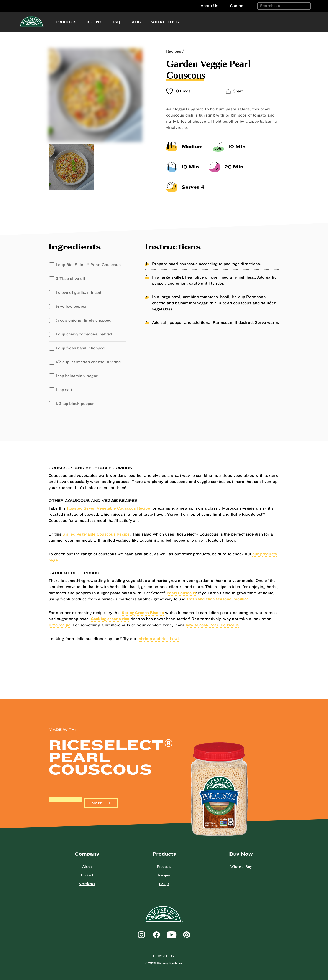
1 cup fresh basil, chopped (80, 348)
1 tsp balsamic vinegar (77, 376)
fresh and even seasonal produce (218, 599)
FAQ (116, 22)
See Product (101, 803)
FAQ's (164, 884)
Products (66, 22)
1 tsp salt (64, 390)
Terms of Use (164, 956)
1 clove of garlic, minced (79, 293)
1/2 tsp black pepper (75, 404)
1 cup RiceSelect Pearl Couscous (88, 265)
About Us (209, 6)
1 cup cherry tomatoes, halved (84, 334)
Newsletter (87, 884)
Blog (136, 22)
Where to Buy (165, 22)
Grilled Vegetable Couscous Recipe (96, 534)
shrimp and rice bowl (159, 639)
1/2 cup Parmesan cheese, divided (88, 362)
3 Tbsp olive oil (70, 279)
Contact (237, 6)
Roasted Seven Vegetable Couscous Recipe (109, 508)
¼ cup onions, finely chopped (84, 320)
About (87, 867)
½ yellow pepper (71, 306)
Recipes (94, 22)
